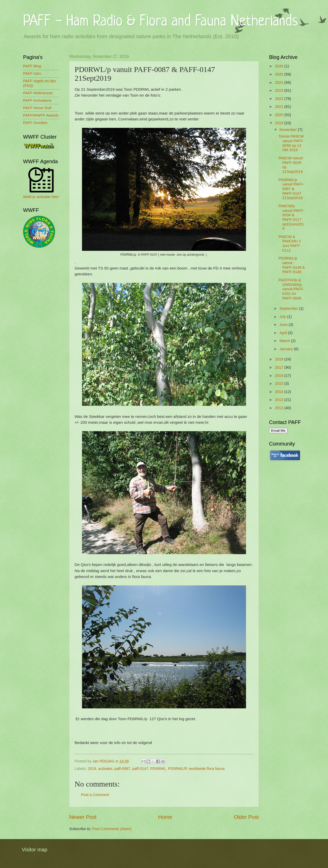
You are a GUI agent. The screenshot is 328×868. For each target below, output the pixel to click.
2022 (280, 99)
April (284, 333)
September (289, 308)
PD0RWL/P (177, 769)
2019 (92, 769)
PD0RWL (158, 769)
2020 (280, 115)
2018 (280, 359)
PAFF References (38, 93)
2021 (280, 107)
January (286, 349)
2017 (280, 367)
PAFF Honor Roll (37, 108)
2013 (280, 400)
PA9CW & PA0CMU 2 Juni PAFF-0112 (290, 244)
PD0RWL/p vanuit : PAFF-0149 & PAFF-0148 (292, 265)
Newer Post (83, 817)
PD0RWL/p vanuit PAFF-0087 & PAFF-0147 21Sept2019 (291, 189)
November (289, 130)
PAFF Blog (32, 66)
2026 (280, 66)
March (285, 341)
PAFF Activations (37, 100)
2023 (280, 90)
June (284, 325)
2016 (280, 376)
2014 (280, 392)
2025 (280, 74)
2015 (280, 384)
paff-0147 (140, 769)
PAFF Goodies (35, 123)
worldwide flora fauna (207, 769)
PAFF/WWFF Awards (41, 115)
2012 (280, 408)
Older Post (246, 817)
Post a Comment (95, 795)
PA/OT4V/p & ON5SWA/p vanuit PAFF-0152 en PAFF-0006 (291, 289)
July (283, 317)
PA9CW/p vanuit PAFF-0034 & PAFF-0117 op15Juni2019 (291, 217)
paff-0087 (122, 769)
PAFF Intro (32, 74)
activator (105, 769)
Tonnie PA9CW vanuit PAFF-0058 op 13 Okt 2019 (291, 143)
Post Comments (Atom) (112, 829)
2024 (280, 82)
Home (165, 817)
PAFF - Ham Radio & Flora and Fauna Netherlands (160, 22)
